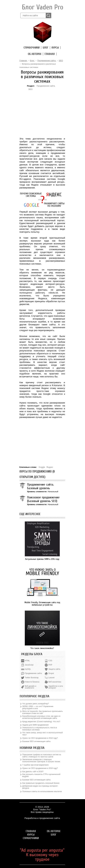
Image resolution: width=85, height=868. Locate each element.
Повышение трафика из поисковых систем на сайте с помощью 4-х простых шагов (42, 756)
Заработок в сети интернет (56, 687)
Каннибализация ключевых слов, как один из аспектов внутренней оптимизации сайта (41, 717)
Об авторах (35, 54)
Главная (50, 54)
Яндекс (50, 467)
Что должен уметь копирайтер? (36, 704)
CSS (50, 661)
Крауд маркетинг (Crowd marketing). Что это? (41, 722)
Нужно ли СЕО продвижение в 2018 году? (40, 738)
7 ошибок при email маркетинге (36, 765)
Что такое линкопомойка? (42, 648)
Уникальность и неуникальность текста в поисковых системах (40, 729)
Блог (46, 48)
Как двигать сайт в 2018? (33, 772)
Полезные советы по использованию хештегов (42, 791)
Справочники (32, 48)
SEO (30, 89)
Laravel (51, 678)
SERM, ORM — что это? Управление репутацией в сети (38, 707)
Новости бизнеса (32, 682)
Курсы (55, 48)
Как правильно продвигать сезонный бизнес (41, 783)
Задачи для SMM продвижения (36, 725)
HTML (27, 661)
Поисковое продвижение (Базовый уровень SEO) (43, 499)
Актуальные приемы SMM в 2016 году (42, 559)
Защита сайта (54, 669)
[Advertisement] (42, 109)
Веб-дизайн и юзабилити (31, 687)
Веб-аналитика (55, 682)
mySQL (28, 669)
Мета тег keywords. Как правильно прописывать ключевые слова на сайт (43, 712)
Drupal (51, 673)
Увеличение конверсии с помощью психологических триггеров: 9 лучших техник (41, 761)
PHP (50, 665)
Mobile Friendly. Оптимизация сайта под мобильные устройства (42, 604)
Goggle (42, 467)
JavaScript (29, 665)
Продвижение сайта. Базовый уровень (40, 486)
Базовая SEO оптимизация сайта (36, 741)
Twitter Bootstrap (32, 678)
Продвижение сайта (46, 86)
